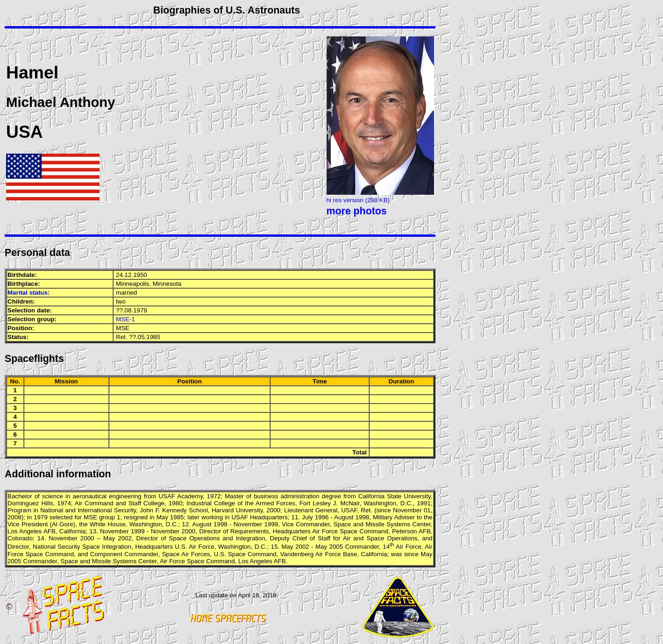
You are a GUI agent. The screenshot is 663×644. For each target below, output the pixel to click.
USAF (167, 496)
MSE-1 (125, 319)
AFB (50, 531)
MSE (123, 328)
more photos (357, 211)
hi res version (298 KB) (358, 200)
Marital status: (29, 293)
